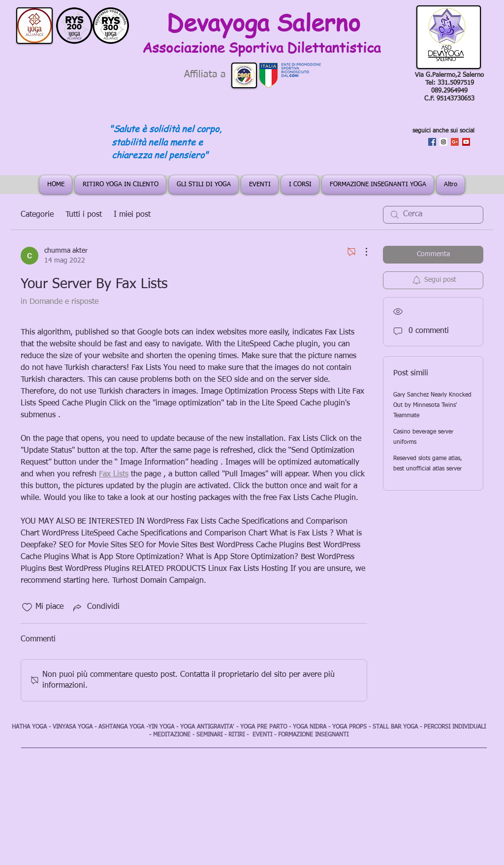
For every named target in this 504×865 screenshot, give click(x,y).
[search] (433, 215)
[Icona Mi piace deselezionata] (27, 607)
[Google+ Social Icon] (455, 142)
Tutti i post (84, 215)
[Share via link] (95, 607)
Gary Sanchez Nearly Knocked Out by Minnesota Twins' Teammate (432, 405)
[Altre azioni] (361, 252)
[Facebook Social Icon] (432, 142)
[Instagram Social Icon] (443, 142)
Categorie (37, 215)
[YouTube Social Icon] (466, 142)
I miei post (132, 215)
